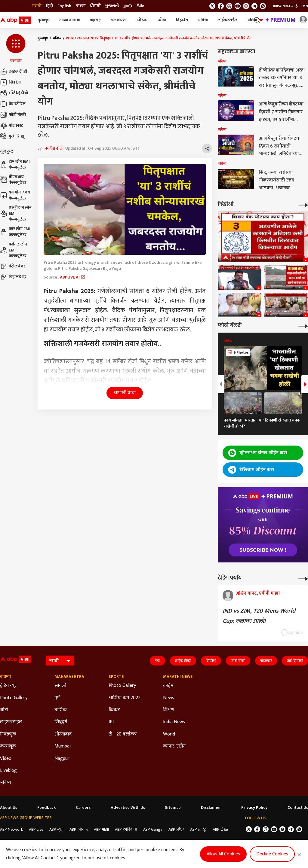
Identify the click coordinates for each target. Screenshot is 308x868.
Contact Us (298, 808)
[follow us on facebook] (221, 6)
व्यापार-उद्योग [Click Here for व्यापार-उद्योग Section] (174, 746)
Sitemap (173, 808)
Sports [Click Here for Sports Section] (116, 677)
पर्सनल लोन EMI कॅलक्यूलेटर (14, 250)
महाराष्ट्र (95, 20)
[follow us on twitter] (212, 6)
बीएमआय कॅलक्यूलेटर (13, 180)
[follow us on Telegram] (254, 6)
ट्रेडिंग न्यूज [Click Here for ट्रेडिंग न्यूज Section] (9, 686)
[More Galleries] (303, 326)
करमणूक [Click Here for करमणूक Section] (8, 746)
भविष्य (203, 20)
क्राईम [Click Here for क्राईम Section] (168, 686)
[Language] (60, 661)
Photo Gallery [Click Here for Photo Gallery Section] (14, 698)
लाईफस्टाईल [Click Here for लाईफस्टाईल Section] (11, 722)
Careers (83, 808)
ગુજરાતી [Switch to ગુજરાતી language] (112, 6)
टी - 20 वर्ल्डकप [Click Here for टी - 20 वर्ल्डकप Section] (123, 734)
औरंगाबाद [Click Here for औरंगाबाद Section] (63, 734)
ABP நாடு (198, 829)
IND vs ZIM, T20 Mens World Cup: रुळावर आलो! (259, 616)
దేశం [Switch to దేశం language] (140, 6)
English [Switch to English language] (64, 6)
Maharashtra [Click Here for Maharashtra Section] (69, 677)
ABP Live (36, 829)
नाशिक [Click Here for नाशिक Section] (61, 710)
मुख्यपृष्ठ (44, 20)
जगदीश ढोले (53, 148)
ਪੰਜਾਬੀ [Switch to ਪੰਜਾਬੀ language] (95, 6)
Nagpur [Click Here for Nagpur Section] (62, 759)
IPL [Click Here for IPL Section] (112, 722)
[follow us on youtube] (238, 6)
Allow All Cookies (223, 854)
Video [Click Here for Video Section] (6, 759)
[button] (16, 49)
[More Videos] (303, 204)
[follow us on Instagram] (246, 6)
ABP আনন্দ (79, 829)
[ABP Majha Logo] (16, 20)
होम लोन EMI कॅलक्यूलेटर (15, 164)
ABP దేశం (220, 829)
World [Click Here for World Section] (169, 734)
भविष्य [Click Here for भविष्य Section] (5, 783)
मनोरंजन (142, 20)
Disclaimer (211, 808)
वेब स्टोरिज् (13, 104)
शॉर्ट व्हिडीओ (14, 93)
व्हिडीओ (10, 82)
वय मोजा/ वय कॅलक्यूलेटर (15, 195)
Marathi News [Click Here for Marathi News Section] (178, 677)
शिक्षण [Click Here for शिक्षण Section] (169, 710)
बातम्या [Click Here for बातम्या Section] (5, 677)
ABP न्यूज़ (56, 829)
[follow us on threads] (229, 6)
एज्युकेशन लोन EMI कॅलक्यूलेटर (16, 213)
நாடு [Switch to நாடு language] (128, 6)
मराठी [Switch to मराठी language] (37, 6)
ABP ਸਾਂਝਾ (176, 829)
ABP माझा (101, 829)
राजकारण (118, 20)
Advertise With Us (128, 808)
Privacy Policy (254, 808)
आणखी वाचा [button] (125, 393)
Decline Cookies (272, 854)
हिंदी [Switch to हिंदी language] (49, 6)
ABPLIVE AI (73, 277)
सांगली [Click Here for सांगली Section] (60, 686)
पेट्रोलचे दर (13, 266)
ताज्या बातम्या (70, 20)
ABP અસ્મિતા (126, 829)
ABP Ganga (153, 829)
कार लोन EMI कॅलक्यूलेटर (15, 232)
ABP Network (11, 829)
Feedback (46, 808)
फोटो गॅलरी (13, 115)
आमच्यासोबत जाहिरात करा (290, 6)
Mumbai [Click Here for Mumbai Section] (63, 746)
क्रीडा (162, 20)
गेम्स (157, 661)
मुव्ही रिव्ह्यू (12, 136)
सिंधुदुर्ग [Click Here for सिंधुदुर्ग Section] (61, 722)
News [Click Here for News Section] (169, 698)
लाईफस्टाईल (227, 20)
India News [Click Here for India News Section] (174, 722)
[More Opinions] (303, 578)
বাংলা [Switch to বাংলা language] (81, 6)
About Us (9, 808)
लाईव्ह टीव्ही (14, 72)
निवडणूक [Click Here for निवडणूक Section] (8, 734)
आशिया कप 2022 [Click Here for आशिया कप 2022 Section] (125, 698)
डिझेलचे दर (13, 277)
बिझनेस (182, 20)
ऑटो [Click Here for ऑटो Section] (4, 710)
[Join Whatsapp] (263, 6)
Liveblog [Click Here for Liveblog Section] (8, 771)
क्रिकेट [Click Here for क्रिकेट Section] (114, 710)
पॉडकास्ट (12, 126)
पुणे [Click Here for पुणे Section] (57, 698)
